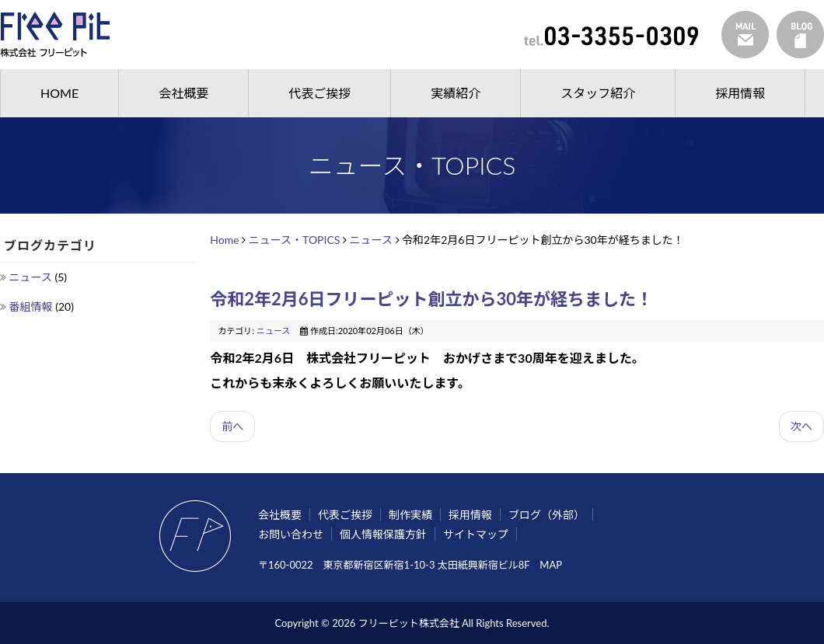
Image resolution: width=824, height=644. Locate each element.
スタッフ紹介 (598, 93)
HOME (59, 93)
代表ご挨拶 (319, 93)
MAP (551, 565)
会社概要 (183, 93)
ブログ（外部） (546, 515)
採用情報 (740, 93)
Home (224, 240)
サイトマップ (476, 534)
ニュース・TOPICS (295, 240)
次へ (801, 426)
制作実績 (410, 515)
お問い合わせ (291, 534)
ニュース (32, 277)
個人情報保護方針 (383, 534)
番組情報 (33, 306)
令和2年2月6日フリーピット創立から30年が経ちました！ (440, 299)
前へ (232, 426)
